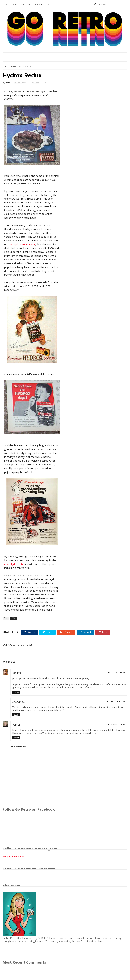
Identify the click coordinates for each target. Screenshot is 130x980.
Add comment (18, 747)
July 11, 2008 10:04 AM (116, 673)
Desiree (17, 673)
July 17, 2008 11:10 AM (116, 724)
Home (5, 4)
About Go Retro (21, 4)
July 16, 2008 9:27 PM (116, 702)
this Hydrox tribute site (21, 244)
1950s (13, 66)
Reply (16, 692)
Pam (15, 725)
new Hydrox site (14, 564)
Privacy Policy (42, 4)
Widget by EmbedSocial (17, 856)
